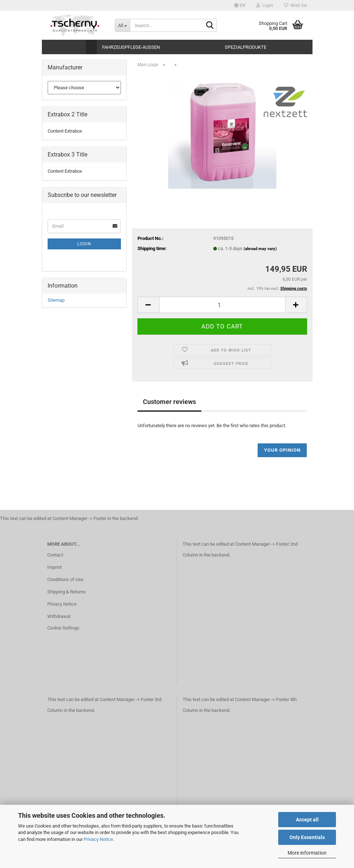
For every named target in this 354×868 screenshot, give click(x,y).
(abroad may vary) (260, 249)
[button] (240, 5)
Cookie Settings (63, 628)
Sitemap (56, 300)
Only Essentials (307, 837)
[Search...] (122, 25)
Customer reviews (169, 402)
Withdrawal (59, 616)
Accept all (307, 820)
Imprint (54, 567)
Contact (55, 555)
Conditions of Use (65, 579)
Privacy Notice (98, 839)
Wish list (296, 5)
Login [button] (265, 5)
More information (307, 853)
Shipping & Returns (67, 592)
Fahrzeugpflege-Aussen (131, 47)
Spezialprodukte (246, 47)
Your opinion (282, 450)
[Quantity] (222, 305)
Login (84, 244)
